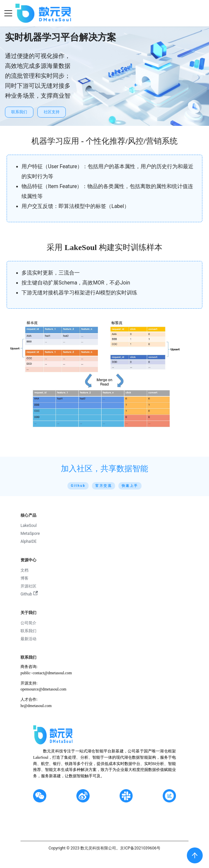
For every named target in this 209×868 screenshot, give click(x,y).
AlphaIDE (29, 541)
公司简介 (28, 623)
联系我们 (19, 112)
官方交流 (104, 486)
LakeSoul (29, 526)
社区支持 (52, 112)
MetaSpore (30, 534)
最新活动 (28, 639)
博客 (24, 578)
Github (78, 486)
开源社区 (28, 586)
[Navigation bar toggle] (8, 13)
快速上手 (130, 486)
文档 (24, 570)
